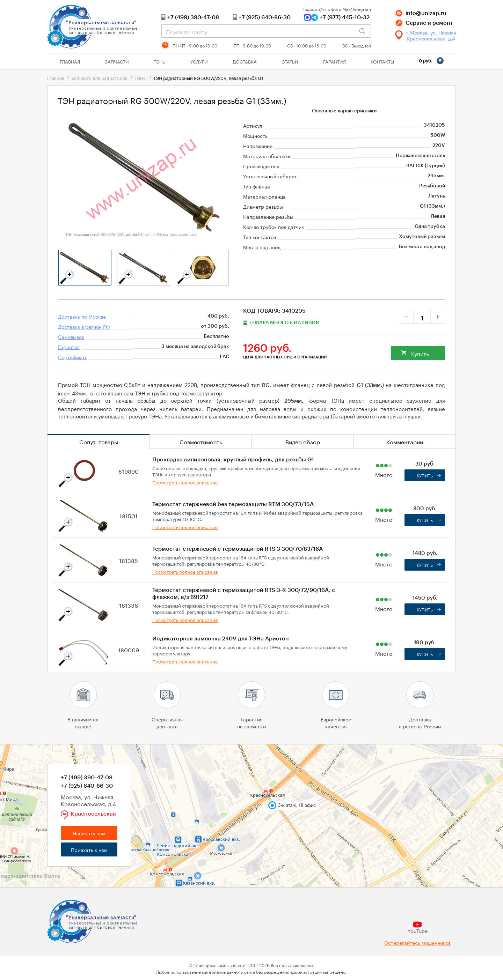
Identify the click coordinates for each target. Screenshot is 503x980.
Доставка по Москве (82, 316)
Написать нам (89, 833)
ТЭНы (140, 77)
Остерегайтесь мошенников (417, 942)
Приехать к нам (89, 849)
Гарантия (334, 61)
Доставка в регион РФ (84, 326)
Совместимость (201, 441)
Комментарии (405, 441)
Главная (70, 61)
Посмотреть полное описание (185, 482)
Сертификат (72, 357)
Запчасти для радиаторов (99, 77)
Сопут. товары (99, 441)
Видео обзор (303, 441)
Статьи (290, 61)
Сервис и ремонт (429, 23)
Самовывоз (71, 336)
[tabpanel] (85, 268)
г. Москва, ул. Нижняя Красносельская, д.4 (431, 35)
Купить (420, 353)
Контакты (382, 61)
